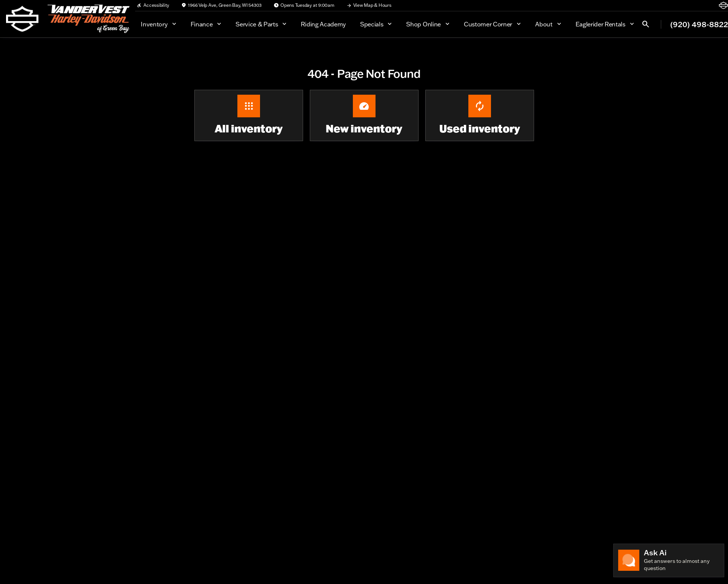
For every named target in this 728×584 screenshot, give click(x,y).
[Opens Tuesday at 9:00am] (304, 5)
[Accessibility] (153, 5)
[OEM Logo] (22, 19)
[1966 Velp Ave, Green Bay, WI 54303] (221, 5)
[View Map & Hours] (369, 5)
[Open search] (646, 24)
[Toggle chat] (669, 560)
